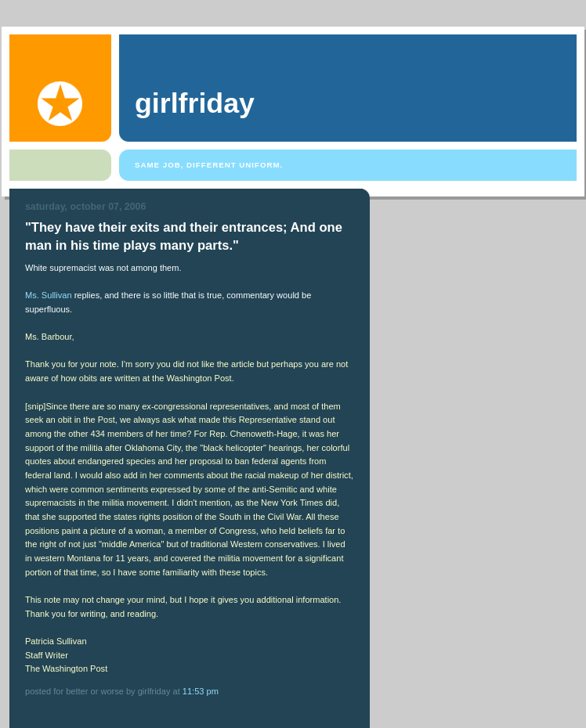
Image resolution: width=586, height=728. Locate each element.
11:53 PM (201, 691)
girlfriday (195, 103)
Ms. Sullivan (49, 295)
